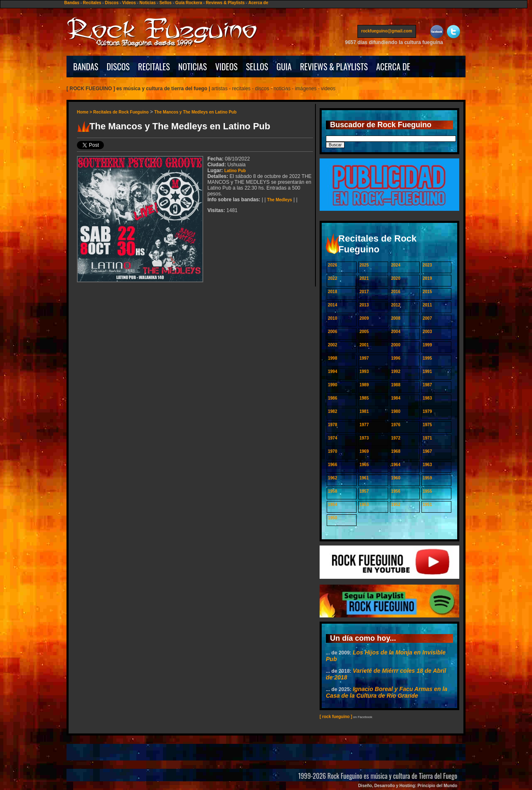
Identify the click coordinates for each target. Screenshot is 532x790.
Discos (112, 3)
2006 (332, 332)
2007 (427, 318)
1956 (396, 491)
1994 (332, 372)
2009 (364, 318)
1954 (332, 505)
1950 (332, 518)
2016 (396, 292)
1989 (364, 385)
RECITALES (154, 67)
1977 (364, 425)
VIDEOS (227, 67)
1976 (396, 425)
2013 (364, 305)
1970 (332, 451)
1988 (396, 385)
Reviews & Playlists (225, 3)
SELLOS (257, 67)
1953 (364, 505)
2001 (364, 345)
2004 (396, 332)
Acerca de (258, 3)
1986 (332, 398)
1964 (396, 465)
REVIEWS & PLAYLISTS (334, 67)
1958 (332, 491)
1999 (427, 345)
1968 (396, 451)
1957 (364, 491)
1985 (364, 398)
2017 (364, 292)
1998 (332, 358)
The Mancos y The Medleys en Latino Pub (195, 112)
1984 (396, 398)
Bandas (72, 3)
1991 (427, 372)
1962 (332, 478)
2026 (332, 265)
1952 (396, 505)
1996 (396, 358)
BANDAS (86, 67)
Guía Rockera (189, 3)
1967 (427, 451)
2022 (332, 278)
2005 (364, 332)
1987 (427, 385)
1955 (427, 491)
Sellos (165, 3)
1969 (364, 451)
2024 (396, 265)
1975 (427, 425)
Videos (129, 3)
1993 (364, 372)
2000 (396, 345)
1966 (332, 465)
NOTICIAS (193, 67)
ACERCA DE (393, 67)
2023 (427, 265)
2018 (332, 292)
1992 (396, 372)
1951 (427, 505)
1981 (364, 411)
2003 (427, 332)
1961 (364, 478)
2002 (332, 345)
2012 (396, 305)
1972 (396, 438)
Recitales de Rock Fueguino (121, 112)
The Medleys (280, 200)
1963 (427, 465)
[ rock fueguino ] (336, 717)
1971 (427, 438)
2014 (332, 305)
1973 (364, 438)
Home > (85, 112)
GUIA (284, 67)
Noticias (148, 3)
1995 (427, 358)
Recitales (92, 3)
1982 (332, 411)
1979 (427, 411)
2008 (396, 318)
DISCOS (118, 67)
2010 (332, 318)
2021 (364, 278)
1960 (396, 478)
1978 (332, 425)
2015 (427, 292)
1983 (427, 398)
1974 (332, 438)
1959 (427, 478)
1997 (364, 358)
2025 (364, 265)
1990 (332, 385)
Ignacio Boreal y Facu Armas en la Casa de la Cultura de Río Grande (387, 692)
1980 (396, 411)
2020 (396, 278)
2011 (427, 305)
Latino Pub (235, 171)
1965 (364, 465)
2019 (427, 278)
